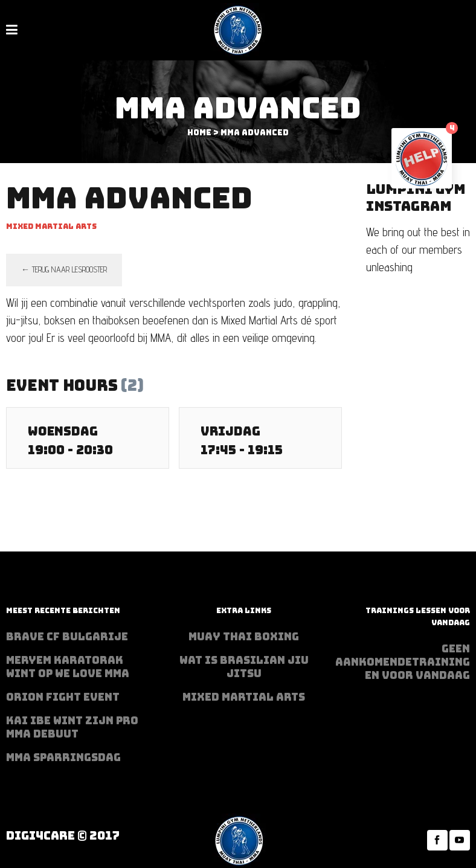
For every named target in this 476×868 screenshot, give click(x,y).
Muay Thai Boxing (244, 637)
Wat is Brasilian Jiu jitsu (244, 667)
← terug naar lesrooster (64, 269)
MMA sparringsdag (63, 757)
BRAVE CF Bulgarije (67, 637)
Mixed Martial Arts (244, 697)
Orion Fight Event (63, 697)
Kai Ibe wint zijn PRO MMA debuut (72, 727)
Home (199, 133)
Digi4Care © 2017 (63, 836)
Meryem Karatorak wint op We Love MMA (68, 667)
